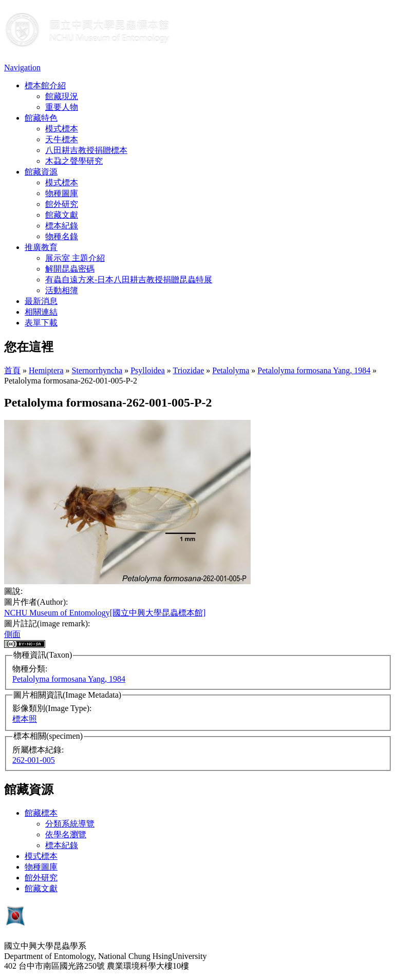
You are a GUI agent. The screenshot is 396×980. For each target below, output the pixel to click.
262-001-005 (34, 760)
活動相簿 (62, 290)
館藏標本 (41, 813)
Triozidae (189, 370)
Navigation (22, 68)
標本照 (25, 719)
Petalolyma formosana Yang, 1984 (314, 370)
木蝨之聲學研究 (74, 161)
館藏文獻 (62, 215)
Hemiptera (46, 370)
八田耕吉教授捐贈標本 (86, 150)
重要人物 (62, 107)
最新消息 (41, 301)
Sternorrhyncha (97, 370)
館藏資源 (41, 172)
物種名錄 (62, 236)
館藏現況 (62, 96)
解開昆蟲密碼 (70, 269)
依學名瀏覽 (66, 834)
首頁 (12, 370)
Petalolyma (231, 370)
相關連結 (41, 312)
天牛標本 (62, 139)
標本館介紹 (45, 85)
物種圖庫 (62, 193)
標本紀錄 (62, 226)
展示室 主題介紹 (75, 258)
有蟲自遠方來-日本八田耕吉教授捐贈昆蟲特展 (129, 280)
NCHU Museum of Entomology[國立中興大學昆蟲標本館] (105, 613)
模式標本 (62, 129)
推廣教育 (41, 247)
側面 (12, 634)
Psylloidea (148, 370)
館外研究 (62, 204)
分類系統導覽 (70, 824)
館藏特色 (41, 118)
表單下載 (41, 323)
